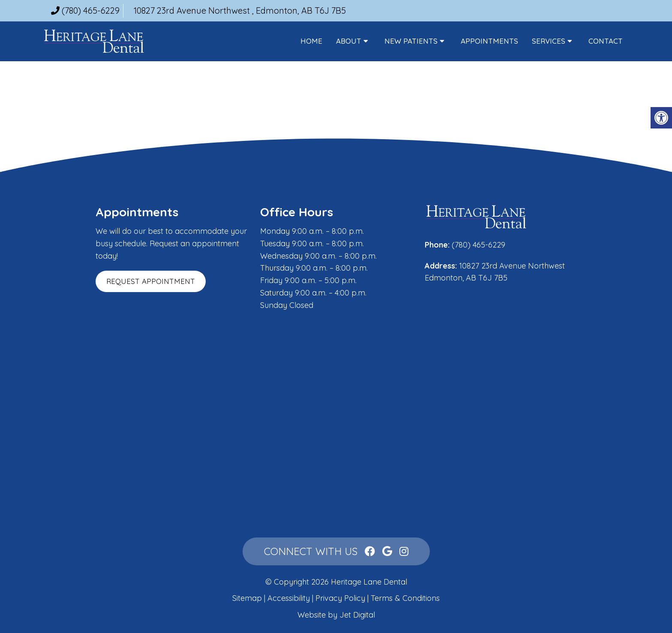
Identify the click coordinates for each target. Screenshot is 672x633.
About (349, 41)
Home (311, 41)
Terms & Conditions (405, 598)
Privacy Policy (341, 598)
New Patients (411, 41)
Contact (606, 41)
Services (549, 41)
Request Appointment (151, 281)
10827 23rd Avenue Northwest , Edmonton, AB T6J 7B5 (240, 10)
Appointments (489, 41)
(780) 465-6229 (91, 10)
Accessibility (289, 598)
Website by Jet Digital (336, 615)
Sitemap (247, 598)
